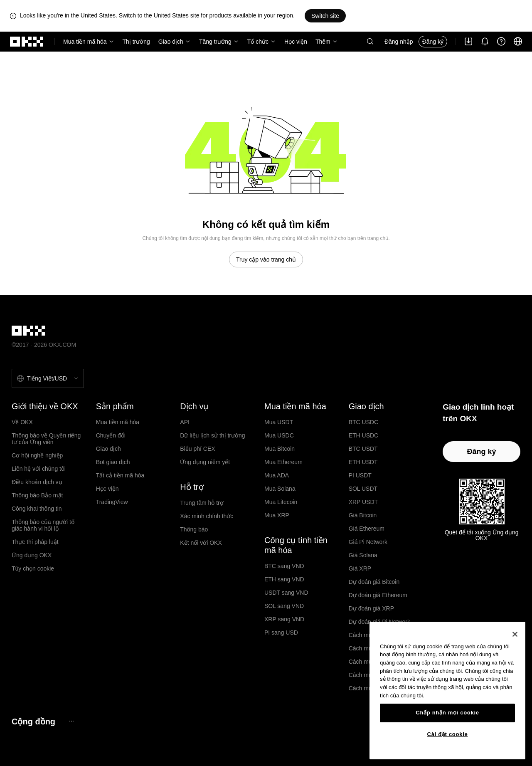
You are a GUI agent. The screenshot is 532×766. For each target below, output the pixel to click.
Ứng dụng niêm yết (205, 462)
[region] (447, 691)
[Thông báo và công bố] (485, 42)
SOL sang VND (284, 606)
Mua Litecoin (281, 502)
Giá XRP (360, 568)
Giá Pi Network (368, 542)
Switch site (325, 16)
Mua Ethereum (283, 462)
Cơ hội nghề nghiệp (37, 455)
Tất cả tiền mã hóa (120, 475)
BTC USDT (363, 449)
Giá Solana (363, 555)
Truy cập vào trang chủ (266, 259)
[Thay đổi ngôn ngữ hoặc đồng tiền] (518, 42)
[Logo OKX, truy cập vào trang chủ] (27, 42)
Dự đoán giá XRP (371, 608)
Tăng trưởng (215, 42)
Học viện (296, 42)
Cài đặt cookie (448, 734)
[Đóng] (515, 634)
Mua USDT (279, 422)
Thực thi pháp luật (35, 542)
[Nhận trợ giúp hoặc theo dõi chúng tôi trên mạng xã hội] (501, 42)
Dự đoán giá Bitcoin (374, 582)
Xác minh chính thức (207, 516)
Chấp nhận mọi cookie (447, 713)
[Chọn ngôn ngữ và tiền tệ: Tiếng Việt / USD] (48, 378)
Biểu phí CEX (197, 449)
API (185, 422)
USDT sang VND (286, 593)
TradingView (112, 502)
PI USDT (360, 475)
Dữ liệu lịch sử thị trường (212, 435)
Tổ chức (258, 42)
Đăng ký (433, 42)
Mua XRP (277, 515)
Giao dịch (171, 42)
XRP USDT (363, 502)
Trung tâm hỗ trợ (202, 503)
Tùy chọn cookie (33, 568)
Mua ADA (277, 475)
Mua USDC (279, 435)
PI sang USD (281, 633)
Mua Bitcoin (280, 449)
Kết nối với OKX (201, 543)
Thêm (323, 42)
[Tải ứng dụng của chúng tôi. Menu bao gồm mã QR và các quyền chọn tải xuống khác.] (468, 42)
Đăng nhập (399, 42)
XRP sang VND (284, 619)
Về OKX (22, 422)
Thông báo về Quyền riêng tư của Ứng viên (46, 439)
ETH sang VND (284, 579)
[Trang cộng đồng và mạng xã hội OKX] (71, 721)
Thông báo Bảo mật (37, 495)
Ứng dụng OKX (32, 555)
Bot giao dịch (113, 462)
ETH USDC (364, 435)
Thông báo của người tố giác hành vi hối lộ (43, 525)
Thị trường (136, 42)
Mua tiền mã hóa (85, 42)
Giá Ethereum (367, 529)
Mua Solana (280, 489)
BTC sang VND (284, 566)
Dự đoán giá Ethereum (378, 595)
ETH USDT (363, 462)
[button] (370, 42)
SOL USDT (363, 489)
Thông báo (194, 529)
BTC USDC (364, 422)
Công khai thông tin (37, 509)
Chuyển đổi (111, 435)
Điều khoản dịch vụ (37, 482)
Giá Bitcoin (363, 515)
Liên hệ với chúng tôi (39, 469)
